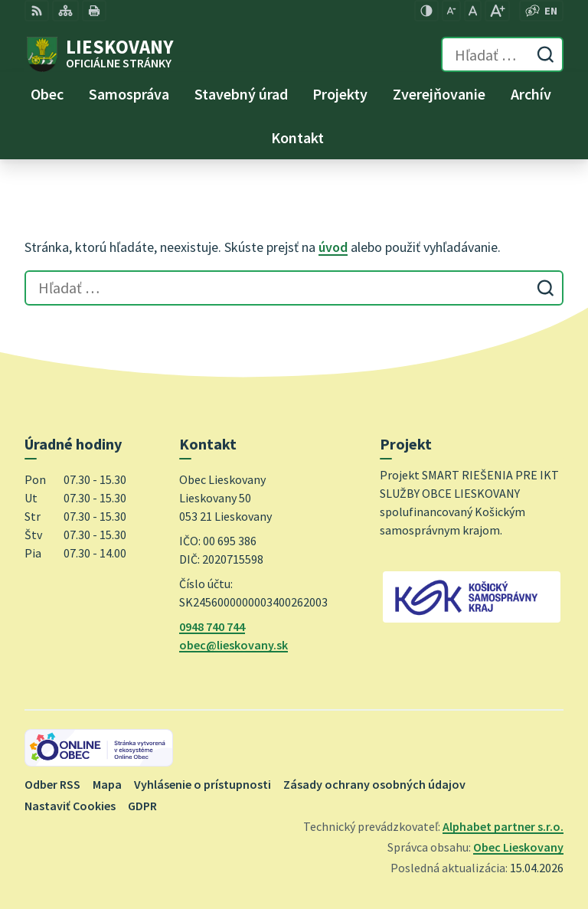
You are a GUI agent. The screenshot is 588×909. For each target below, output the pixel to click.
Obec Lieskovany (518, 847)
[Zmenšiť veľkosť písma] (451, 11)
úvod (333, 247)
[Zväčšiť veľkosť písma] (497, 11)
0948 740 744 (212, 626)
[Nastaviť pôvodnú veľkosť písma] (473, 11)
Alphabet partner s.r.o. (503, 826)
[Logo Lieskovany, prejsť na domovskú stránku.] (99, 54)
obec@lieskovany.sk (234, 645)
